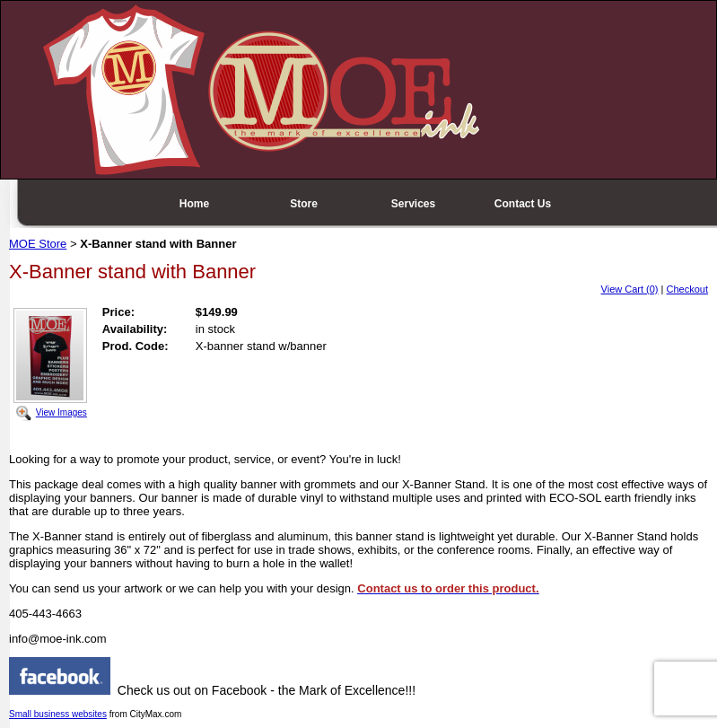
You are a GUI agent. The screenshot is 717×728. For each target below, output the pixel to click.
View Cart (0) (630, 289)
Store (304, 204)
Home (194, 204)
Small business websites (58, 714)
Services (413, 204)
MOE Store (38, 244)
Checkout (687, 289)
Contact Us (523, 204)
